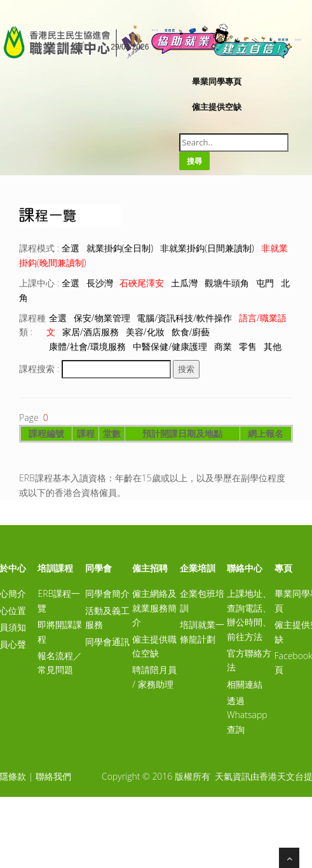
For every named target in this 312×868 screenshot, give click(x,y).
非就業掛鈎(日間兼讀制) (207, 248)
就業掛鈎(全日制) (120, 248)
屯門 (265, 283)
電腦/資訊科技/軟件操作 (184, 318)
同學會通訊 (107, 642)
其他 (273, 346)
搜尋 (194, 161)
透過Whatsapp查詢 (247, 715)
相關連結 (245, 684)
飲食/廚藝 (191, 332)
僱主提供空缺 (217, 107)
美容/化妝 (145, 332)
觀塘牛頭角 (227, 283)
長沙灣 (100, 283)
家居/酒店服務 (91, 332)
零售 (248, 346)
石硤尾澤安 (142, 283)
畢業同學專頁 (217, 81)
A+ (86, 45)
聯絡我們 (53, 776)
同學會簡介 (107, 593)
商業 (223, 346)
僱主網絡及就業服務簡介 (154, 608)
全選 (71, 248)
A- (67, 45)
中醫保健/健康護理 (170, 346)
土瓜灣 (184, 283)
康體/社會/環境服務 (88, 346)
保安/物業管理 (102, 318)
